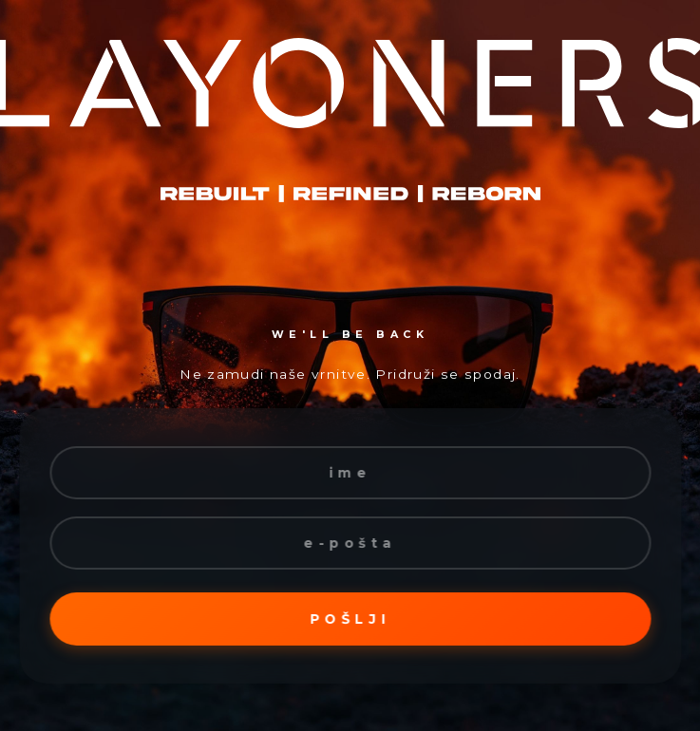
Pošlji (350, 619)
